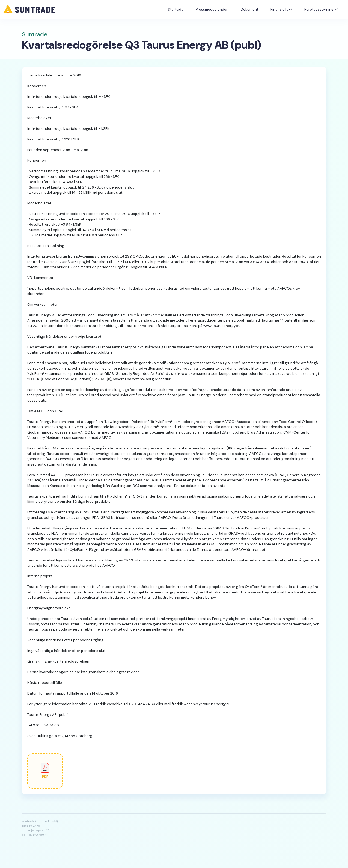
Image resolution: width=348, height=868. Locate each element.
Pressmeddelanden (212, 9)
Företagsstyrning (321, 9)
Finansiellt (281, 9)
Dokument (249, 9)
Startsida (176, 9)
